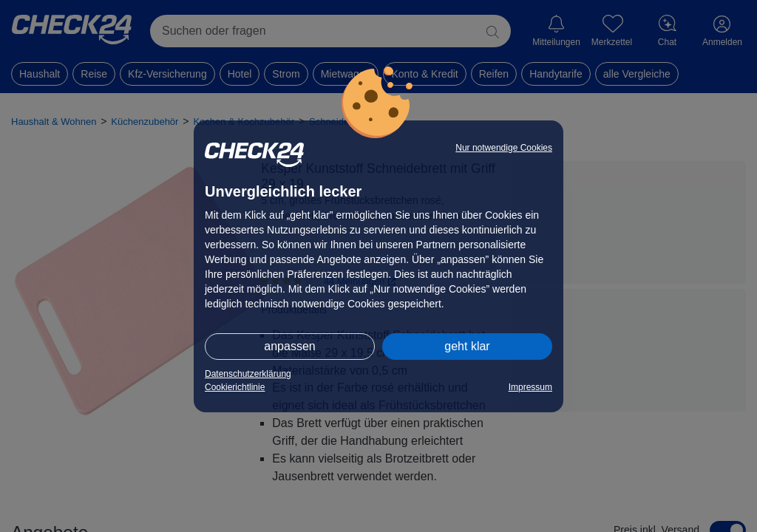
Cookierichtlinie (235, 387)
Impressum (530, 387)
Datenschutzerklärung (248, 374)
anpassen (289, 346)
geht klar (467, 346)
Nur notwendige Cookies (504, 148)
